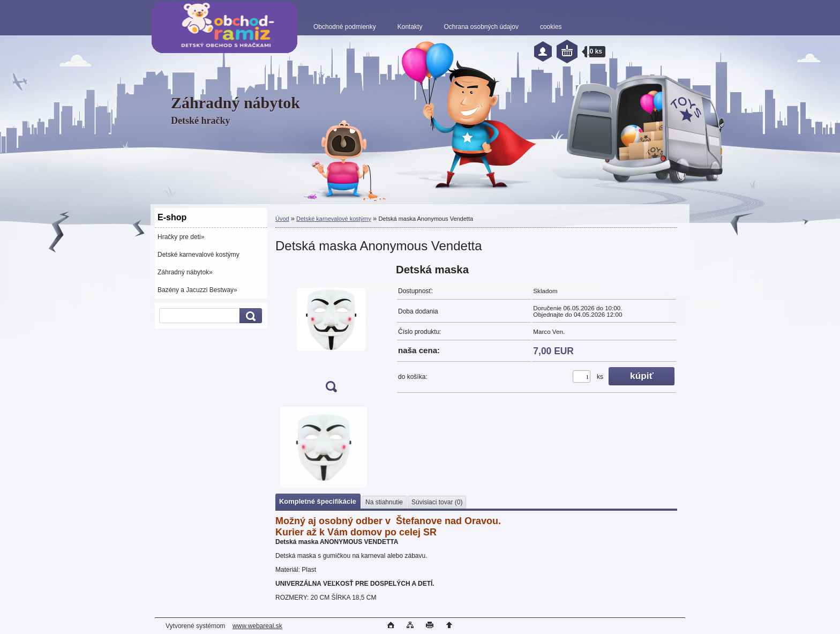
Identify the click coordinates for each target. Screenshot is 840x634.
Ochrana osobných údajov (481, 27)
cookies (551, 27)
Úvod (282, 219)
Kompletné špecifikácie (318, 501)
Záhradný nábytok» (185, 272)
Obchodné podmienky (345, 27)
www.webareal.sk (257, 626)
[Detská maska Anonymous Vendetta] (331, 331)
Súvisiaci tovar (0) (437, 502)
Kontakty (410, 27)
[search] (249, 316)
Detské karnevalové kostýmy (198, 255)
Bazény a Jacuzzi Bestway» (197, 290)
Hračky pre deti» (181, 237)
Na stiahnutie (384, 502)
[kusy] (582, 376)
